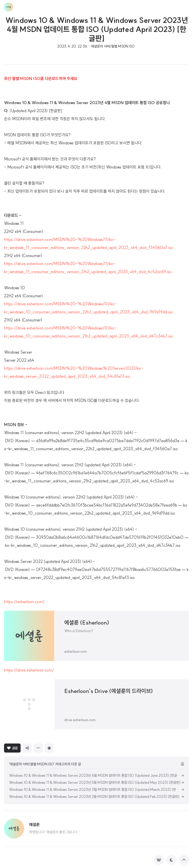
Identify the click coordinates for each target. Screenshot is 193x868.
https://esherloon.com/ (24, 602)
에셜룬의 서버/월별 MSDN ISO (113, 46)
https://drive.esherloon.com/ (29, 670)
